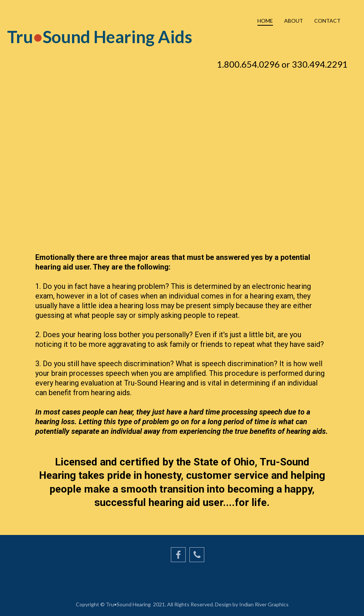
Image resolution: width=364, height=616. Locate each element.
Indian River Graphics (263, 604)
